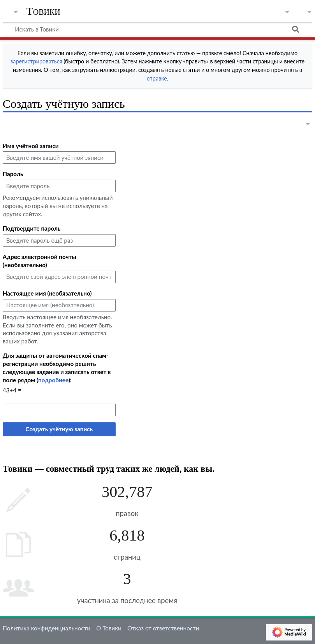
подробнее (53, 380)
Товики (43, 11)
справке (157, 78)
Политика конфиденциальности (47, 628)
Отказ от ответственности (163, 628)
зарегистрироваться (36, 61)
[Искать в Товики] (157, 29)
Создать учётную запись (59, 429)
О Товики (109, 628)
